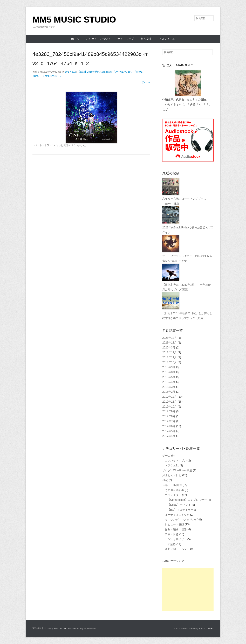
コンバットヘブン (176, 461)
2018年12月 (170, 352)
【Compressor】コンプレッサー (187, 500)
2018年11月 (170, 357)
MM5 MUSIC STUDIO (74, 20)
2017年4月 (169, 436)
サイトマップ (126, 39)
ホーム (75, 39)
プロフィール (167, 39)
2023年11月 (170, 343)
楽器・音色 (172, 534)
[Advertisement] (188, 590)
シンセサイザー (177, 539)
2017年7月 (169, 421)
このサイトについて (98, 39)
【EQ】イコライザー (180, 510)
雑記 (165, 480)
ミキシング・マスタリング (181, 520)
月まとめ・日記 (172, 475)
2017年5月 (169, 431)
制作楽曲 (146, 39)
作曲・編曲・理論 (176, 529)
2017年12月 (170, 397)
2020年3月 (169, 348)
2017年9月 (169, 411)
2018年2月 (169, 392)
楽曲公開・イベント (177, 549)
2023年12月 (170, 338)
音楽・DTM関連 (172, 485)
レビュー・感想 (174, 524)
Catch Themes (206, 628)
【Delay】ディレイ (179, 505)
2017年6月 (169, 426)
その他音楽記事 (174, 490)
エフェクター (173, 495)
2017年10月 (170, 407)
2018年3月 (169, 387)
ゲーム (166, 456)
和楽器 (172, 544)
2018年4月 (169, 382)
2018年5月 (169, 377)
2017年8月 (169, 416)
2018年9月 (169, 367)
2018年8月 (169, 372)
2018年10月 (170, 362)
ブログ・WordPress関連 (177, 470)
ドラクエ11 (172, 466)
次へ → (146, 82)
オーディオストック (177, 515)
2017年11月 (170, 402)
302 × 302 (70, 72)
